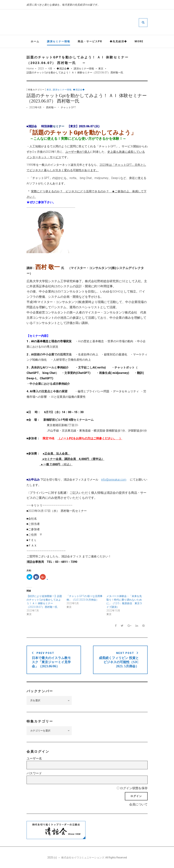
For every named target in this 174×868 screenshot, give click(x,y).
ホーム (35, 41)
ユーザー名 (34, 758)
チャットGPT (68, 107)
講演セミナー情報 (59, 41)
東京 (101, 69)
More (139, 41)
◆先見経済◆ (118, 41)
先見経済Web (98, 22)
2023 (41, 69)
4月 (50, 69)
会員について (138, 804)
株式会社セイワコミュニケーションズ (83, 858)
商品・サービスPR (90, 41)
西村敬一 (51, 107)
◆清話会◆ (63, 69)
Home (30, 69)
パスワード (34, 773)
